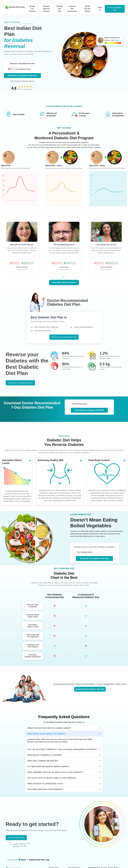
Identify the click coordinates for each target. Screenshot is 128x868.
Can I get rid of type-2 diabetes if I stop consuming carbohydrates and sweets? (62, 749)
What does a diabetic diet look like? (43, 761)
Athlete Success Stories (88, 9)
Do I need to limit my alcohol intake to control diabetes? (52, 778)
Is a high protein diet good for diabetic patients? (48, 766)
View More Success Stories (64, 282)
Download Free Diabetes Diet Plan (22, 75)
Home (23, 860)
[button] (63, 277)
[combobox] (11, 69)
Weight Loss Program (32, 9)
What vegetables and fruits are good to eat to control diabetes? (55, 772)
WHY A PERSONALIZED (64, 568)
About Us (100, 9)
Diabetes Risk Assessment (72, 9)
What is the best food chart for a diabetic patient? (49, 728)
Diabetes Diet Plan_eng (39, 860)
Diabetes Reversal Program (46, 9)
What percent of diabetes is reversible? (45, 755)
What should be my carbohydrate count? (45, 784)
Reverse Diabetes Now (115, 9)
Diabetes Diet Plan (60, 9)
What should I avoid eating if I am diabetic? (46, 734)
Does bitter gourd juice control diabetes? (45, 789)
